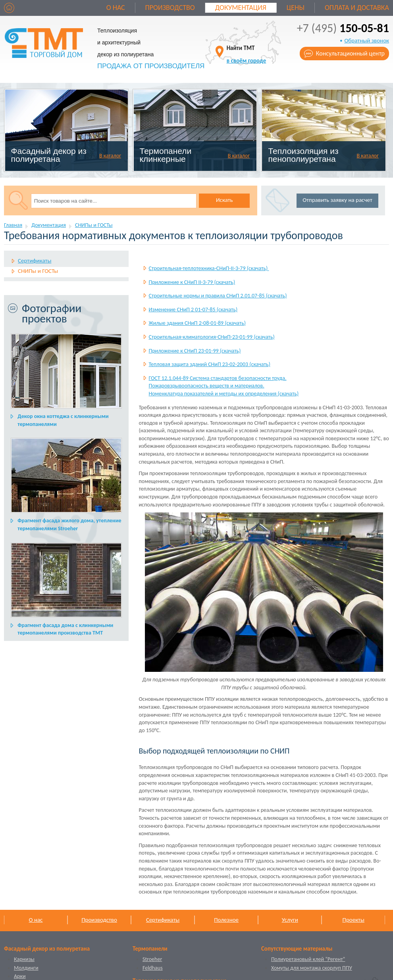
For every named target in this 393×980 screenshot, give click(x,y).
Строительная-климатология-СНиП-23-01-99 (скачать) (212, 337)
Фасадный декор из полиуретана (49, 155)
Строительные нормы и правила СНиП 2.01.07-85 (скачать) (218, 296)
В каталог (110, 156)
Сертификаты (35, 261)
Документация (241, 8)
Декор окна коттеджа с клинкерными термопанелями (63, 420)
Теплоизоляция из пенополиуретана (303, 155)
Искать (224, 200)
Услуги (290, 920)
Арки (20, 976)
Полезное (226, 920)
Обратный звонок (367, 40)
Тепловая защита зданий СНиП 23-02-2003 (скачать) (210, 364)
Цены (296, 8)
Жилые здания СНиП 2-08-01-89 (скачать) (197, 323)
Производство (170, 8)
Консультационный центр (350, 53)
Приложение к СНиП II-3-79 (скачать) (192, 282)
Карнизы (24, 959)
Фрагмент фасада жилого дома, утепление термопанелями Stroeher (69, 525)
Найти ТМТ (247, 54)
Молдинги (26, 968)
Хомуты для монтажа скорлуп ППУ (312, 968)
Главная (13, 225)
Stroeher (152, 959)
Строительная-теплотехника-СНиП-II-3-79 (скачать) (209, 268)
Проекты (354, 920)
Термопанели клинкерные (166, 155)
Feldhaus (153, 968)
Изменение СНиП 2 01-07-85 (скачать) (193, 310)
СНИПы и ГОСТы (94, 225)
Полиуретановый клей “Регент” (308, 959)
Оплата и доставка (357, 8)
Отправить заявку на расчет (337, 200)
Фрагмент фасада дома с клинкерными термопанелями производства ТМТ (65, 629)
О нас (116, 8)
